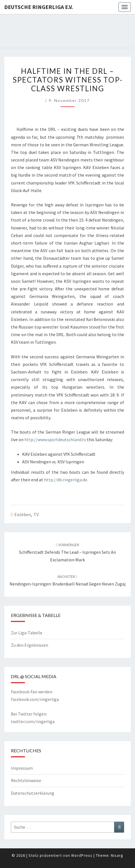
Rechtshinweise (26, 780)
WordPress (82, 855)
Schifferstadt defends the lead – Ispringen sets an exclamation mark (67, 552)
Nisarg (117, 855)
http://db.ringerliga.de (66, 480)
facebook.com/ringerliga (35, 699)
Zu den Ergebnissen (30, 645)
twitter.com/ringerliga (33, 721)
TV (36, 514)
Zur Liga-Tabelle (27, 633)
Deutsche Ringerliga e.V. (39, 7)
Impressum (22, 768)
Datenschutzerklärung (33, 793)
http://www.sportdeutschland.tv (55, 439)
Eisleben (23, 514)
